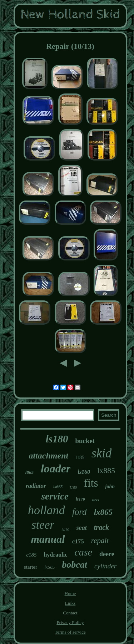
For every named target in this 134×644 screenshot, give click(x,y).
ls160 (84, 472)
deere (107, 554)
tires (96, 500)
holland (46, 510)
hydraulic (55, 555)
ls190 (65, 530)
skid (101, 453)
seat (82, 528)
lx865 (103, 512)
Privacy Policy (70, 622)
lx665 (58, 487)
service (55, 496)
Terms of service (70, 632)
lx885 (106, 470)
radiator (36, 486)
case (83, 552)
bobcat (75, 565)
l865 (29, 472)
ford (80, 512)
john (110, 486)
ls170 (80, 499)
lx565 (49, 567)
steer (43, 525)
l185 (80, 458)
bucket (85, 441)
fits (91, 483)
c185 (31, 555)
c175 (78, 541)
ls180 (57, 439)
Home (70, 594)
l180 (73, 487)
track (101, 527)
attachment (49, 456)
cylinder (105, 566)
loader (56, 468)
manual (48, 539)
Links (70, 603)
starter (31, 567)
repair (100, 541)
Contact (70, 613)
